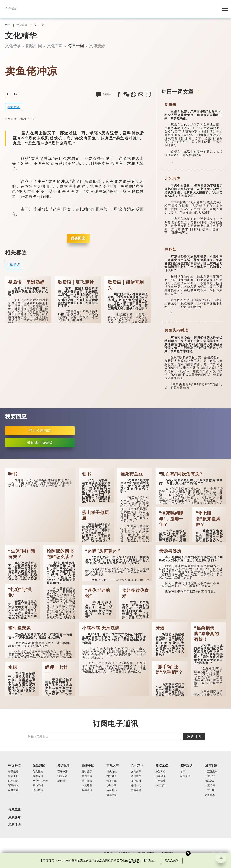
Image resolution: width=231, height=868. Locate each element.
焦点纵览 (162, 765)
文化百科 (55, 46)
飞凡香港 (38, 772)
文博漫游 (97, 46)
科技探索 (13, 790)
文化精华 (22, 25)
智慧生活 (13, 772)
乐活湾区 (39, 765)
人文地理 (87, 786)
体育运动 (161, 786)
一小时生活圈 (40, 781)
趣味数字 (87, 772)
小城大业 (210, 776)
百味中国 (62, 772)
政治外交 (161, 772)
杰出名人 (112, 776)
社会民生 (161, 781)
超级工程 (13, 776)
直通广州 (38, 786)
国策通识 (210, 786)
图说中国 (34, 46)
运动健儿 (112, 790)
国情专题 (211, 765)
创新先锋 (112, 781)
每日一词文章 (177, 92)
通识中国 (88, 765)
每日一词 (39, 25)
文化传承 (13, 46)
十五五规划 (211, 772)
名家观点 (186, 765)
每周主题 (14, 809)
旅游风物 (62, 776)
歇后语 (15, 107)
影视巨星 (112, 795)
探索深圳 (38, 776)
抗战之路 (210, 781)
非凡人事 (113, 765)
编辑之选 (185, 776)
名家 (183, 772)
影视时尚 (62, 781)
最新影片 (14, 817)
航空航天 (13, 781)
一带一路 (210, 790)
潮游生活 (64, 765)
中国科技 (14, 765)
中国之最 (87, 776)
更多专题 (210, 795)
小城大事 (112, 786)
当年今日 (87, 790)
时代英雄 (112, 772)
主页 (8, 25)
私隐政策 (134, 861)
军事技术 (13, 786)
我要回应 (78, 238)
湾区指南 (38, 790)
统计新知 (87, 781)
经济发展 (161, 776)
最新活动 (14, 824)
